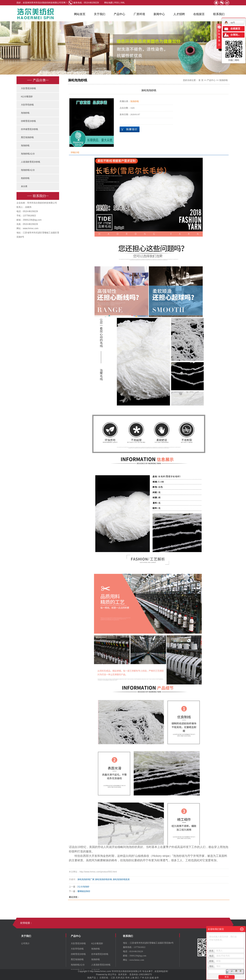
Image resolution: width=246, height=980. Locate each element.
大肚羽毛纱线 (27, 105)
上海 (132, 978)
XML (123, 3)
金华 (157, 978)
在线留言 (199, 14)
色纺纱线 (25, 178)
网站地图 (109, 3)
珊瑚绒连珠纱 (84, 891)
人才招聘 (179, 14)
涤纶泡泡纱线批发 (121, 879)
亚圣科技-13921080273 (140, 974)
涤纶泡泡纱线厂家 (86, 879)
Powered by (101, 974)
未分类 (24, 186)
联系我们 (219, 14)
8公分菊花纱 (27, 97)
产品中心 (119, 14)
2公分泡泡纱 (83, 887)
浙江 (137, 978)
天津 (118, 978)
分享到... (235, 35)
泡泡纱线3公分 (28, 170)
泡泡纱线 (25, 113)
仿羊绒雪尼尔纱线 (29, 129)
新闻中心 (159, 14)
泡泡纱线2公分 (28, 154)
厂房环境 (139, 14)
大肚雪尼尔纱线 (28, 88)
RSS (117, 3)
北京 (147, 978)
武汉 (122, 978)
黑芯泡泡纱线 (27, 137)
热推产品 (92, 978)
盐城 (152, 978)
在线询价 (130, 129)
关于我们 (100, 14)
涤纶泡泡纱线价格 (103, 879)
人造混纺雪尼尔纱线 (31, 162)
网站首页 (80, 14)
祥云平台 (112, 974)
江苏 (113, 978)
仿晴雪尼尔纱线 (28, 121)
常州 (127, 978)
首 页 (201, 80)
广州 (142, 978)
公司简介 (25, 943)
